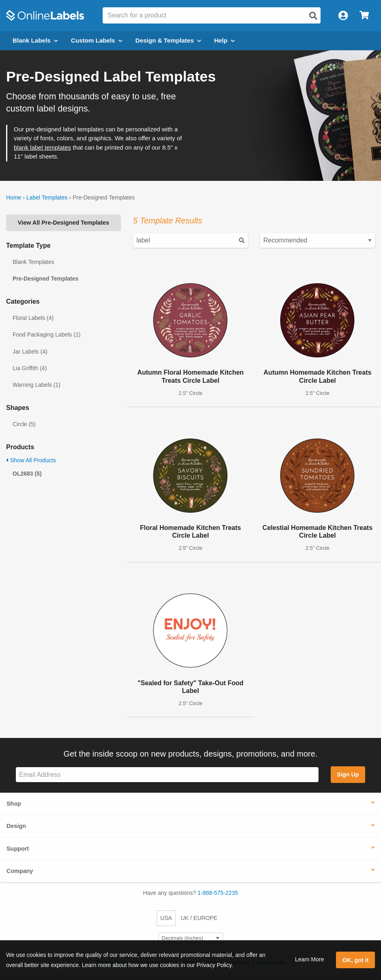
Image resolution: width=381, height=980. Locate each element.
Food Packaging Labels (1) (46, 335)
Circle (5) (24, 424)
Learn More (310, 959)
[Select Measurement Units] (191, 938)
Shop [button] (14, 804)
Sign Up (348, 774)
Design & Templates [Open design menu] (168, 40)
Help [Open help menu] (225, 40)
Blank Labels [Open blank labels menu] (35, 40)
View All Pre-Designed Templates (63, 223)
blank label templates (42, 147)
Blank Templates (33, 262)
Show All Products (31, 460)
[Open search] (313, 16)
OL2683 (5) (27, 474)
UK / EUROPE (199, 918)
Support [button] (18, 849)
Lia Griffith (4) (30, 368)
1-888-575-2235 (218, 893)
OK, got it (356, 960)
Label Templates (47, 197)
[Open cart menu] (364, 16)
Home (14, 197)
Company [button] (20, 871)
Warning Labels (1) (37, 385)
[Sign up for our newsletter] (167, 775)
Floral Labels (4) (33, 318)
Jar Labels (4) (30, 352)
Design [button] (16, 826)
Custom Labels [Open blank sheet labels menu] (97, 40)
